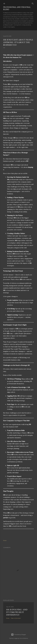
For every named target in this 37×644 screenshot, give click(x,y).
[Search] (33, 3)
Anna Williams (24, 638)
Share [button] (5, 540)
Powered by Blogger (19, 635)
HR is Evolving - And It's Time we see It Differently (17, 612)
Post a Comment (16, 618)
